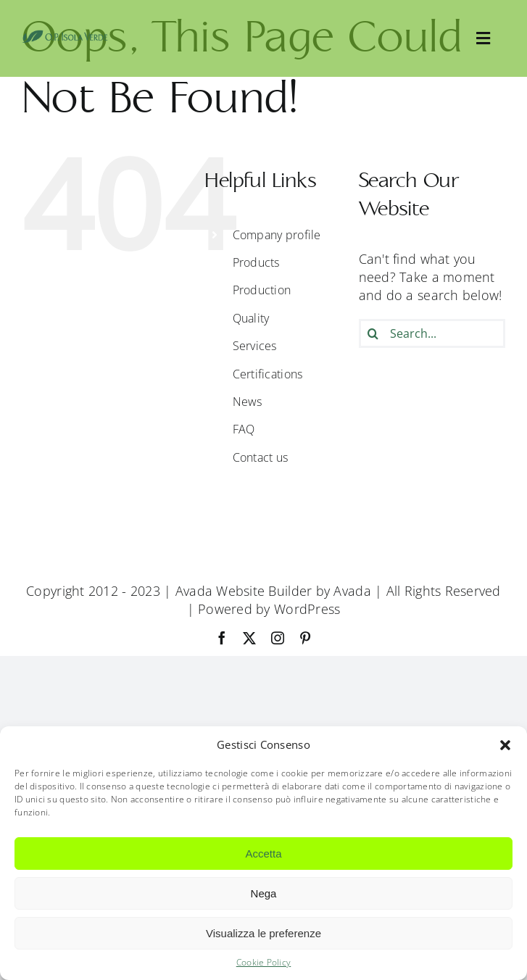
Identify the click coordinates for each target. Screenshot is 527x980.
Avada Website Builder (244, 591)
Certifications (268, 374)
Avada (352, 591)
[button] (505, 745)
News (248, 402)
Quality (251, 318)
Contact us (261, 457)
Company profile (277, 235)
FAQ (244, 429)
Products (256, 262)
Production (262, 290)
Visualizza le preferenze (263, 933)
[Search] (373, 333)
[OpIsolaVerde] (65, 36)
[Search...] (432, 333)
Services (255, 346)
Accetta (263, 854)
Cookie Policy (264, 963)
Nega (264, 893)
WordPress (307, 609)
